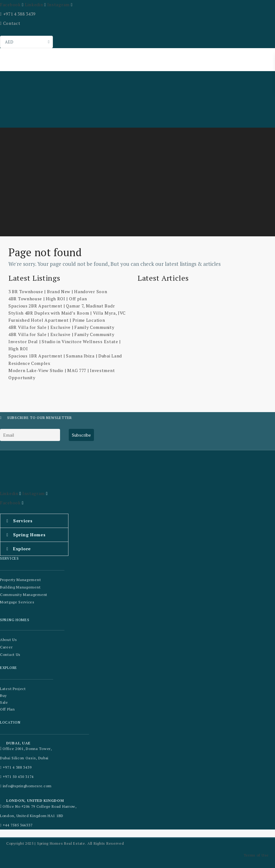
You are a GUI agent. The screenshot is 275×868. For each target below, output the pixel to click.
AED (9, 42)
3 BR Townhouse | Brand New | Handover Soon (58, 291)
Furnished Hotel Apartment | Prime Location (57, 320)
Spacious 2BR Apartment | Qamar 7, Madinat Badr (62, 306)
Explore (22, 549)
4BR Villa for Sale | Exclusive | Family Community (61, 327)
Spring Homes (29, 535)
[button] (34, 521)
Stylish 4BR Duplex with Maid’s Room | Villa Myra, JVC (67, 313)
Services (23, 521)
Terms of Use (256, 855)
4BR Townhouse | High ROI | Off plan (48, 299)
